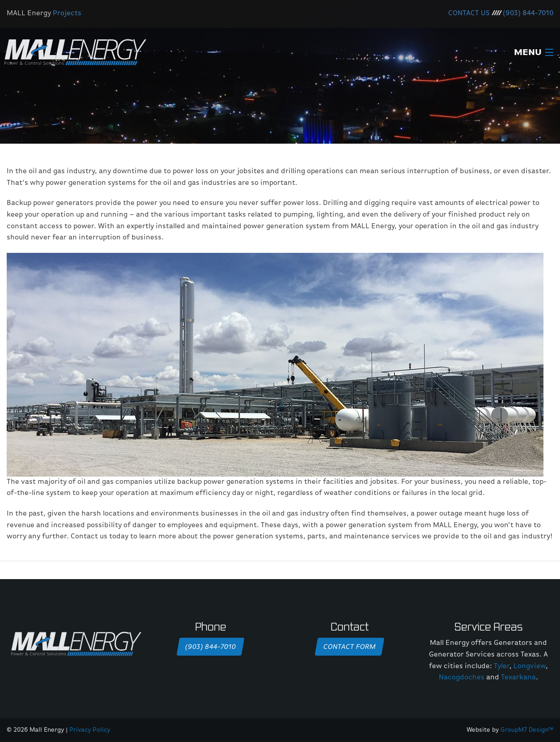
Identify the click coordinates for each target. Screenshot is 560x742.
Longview (530, 666)
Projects (67, 13)
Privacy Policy (90, 730)
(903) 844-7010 (528, 13)
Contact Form (349, 647)
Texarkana (518, 678)
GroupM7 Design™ (527, 730)
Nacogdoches (462, 678)
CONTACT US (469, 13)
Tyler (502, 666)
